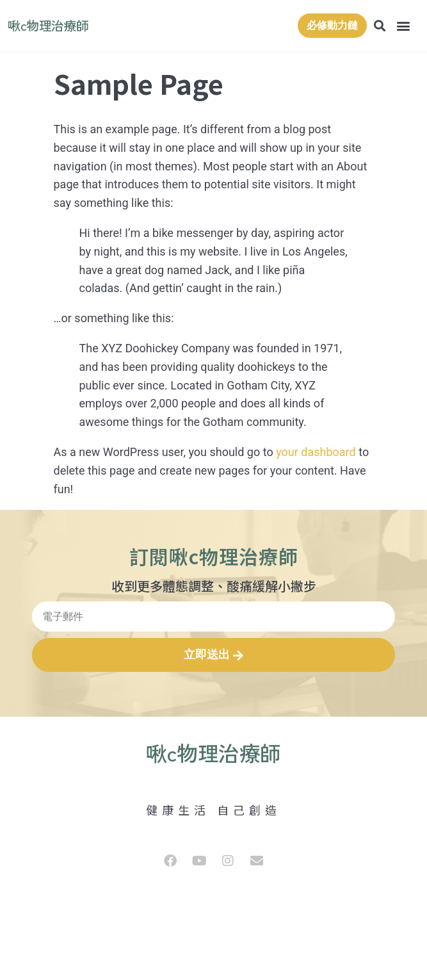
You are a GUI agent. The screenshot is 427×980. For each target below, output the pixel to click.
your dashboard (316, 452)
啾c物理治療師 (48, 25)
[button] (404, 26)
